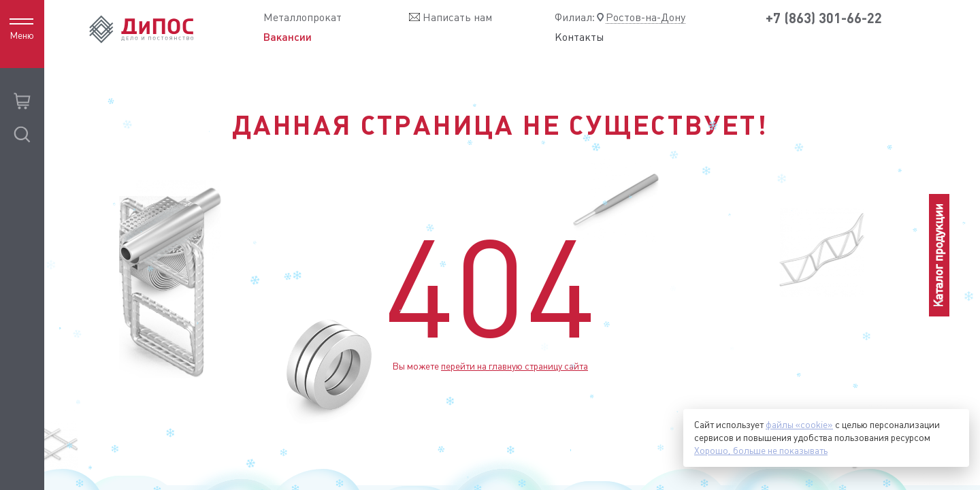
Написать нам (457, 17)
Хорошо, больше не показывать (761, 451)
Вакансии (288, 37)
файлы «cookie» (799, 425)
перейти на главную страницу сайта (514, 366)
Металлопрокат (303, 17)
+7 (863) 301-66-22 (824, 18)
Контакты (579, 37)
